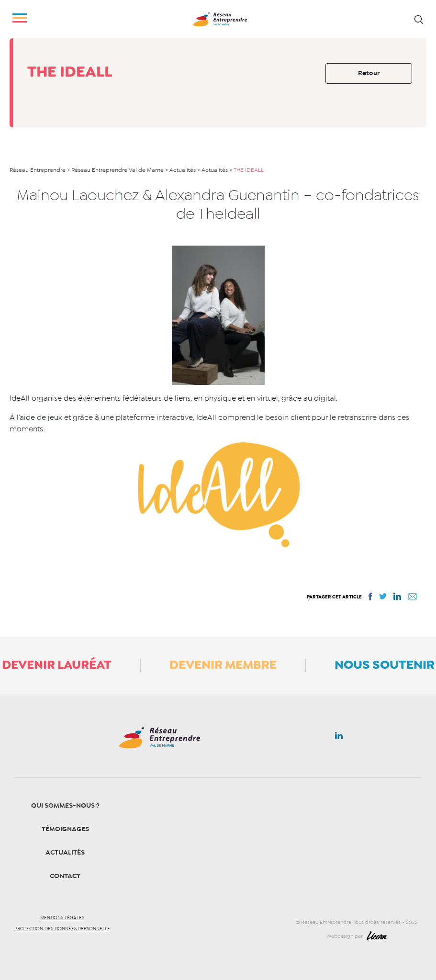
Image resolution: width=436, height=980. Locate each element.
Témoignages (65, 829)
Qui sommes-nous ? (65, 805)
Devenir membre (223, 665)
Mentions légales (62, 918)
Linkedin (339, 738)
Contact (65, 876)
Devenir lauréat (57, 665)
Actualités (65, 852)
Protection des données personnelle (62, 929)
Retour (369, 73)
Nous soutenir (385, 665)
